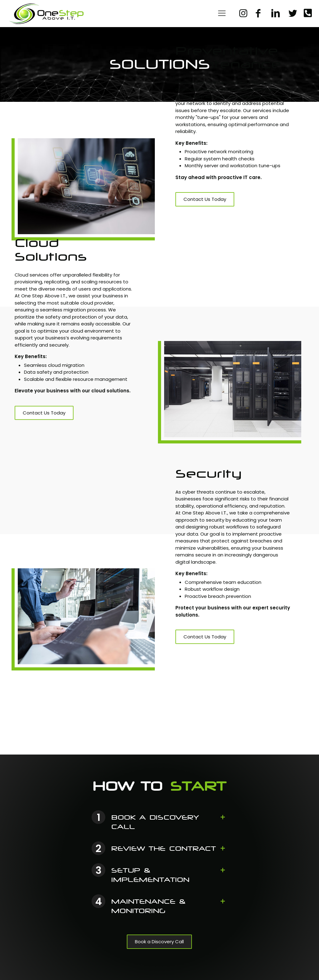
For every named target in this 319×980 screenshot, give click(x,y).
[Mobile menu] (222, 13)
